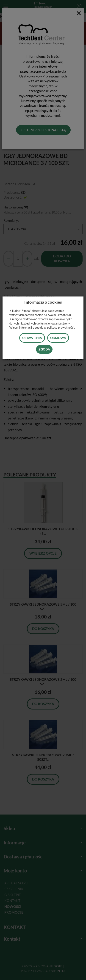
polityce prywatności (61, 328)
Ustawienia (32, 338)
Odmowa (58, 338)
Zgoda (44, 349)
